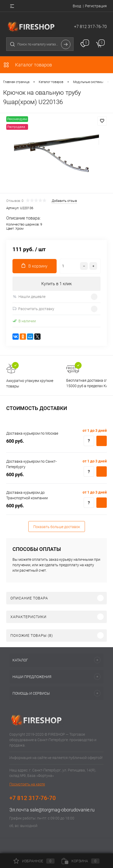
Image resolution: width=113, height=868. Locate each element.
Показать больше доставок (57, 527)
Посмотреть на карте (27, 784)
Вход (77, 6)
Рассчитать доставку (33, 309)
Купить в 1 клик (56, 284)
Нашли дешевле (29, 297)
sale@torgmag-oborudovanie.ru (62, 810)
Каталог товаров (28, 65)
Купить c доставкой (102, 441)
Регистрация (96, 6)
